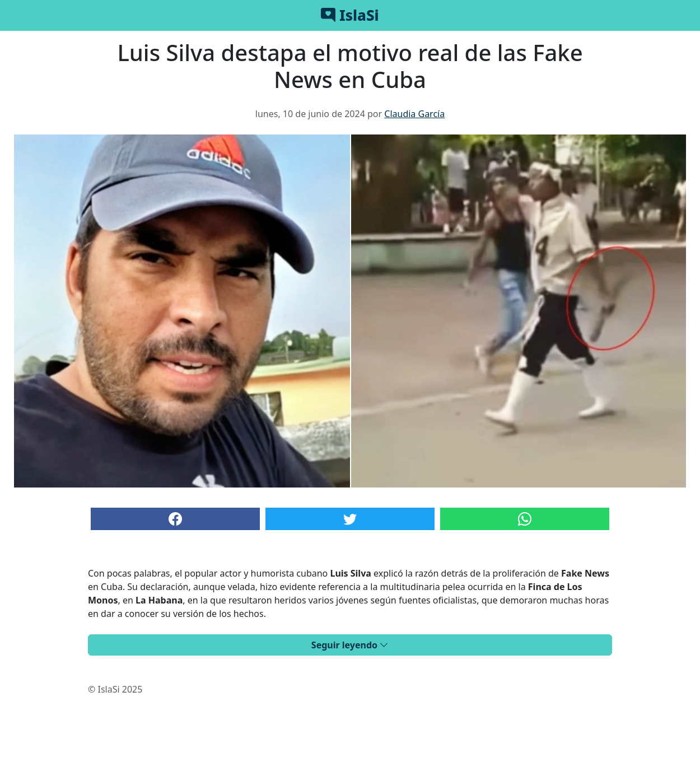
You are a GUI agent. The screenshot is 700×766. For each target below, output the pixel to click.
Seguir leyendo (350, 645)
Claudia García (414, 114)
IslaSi (350, 15)
